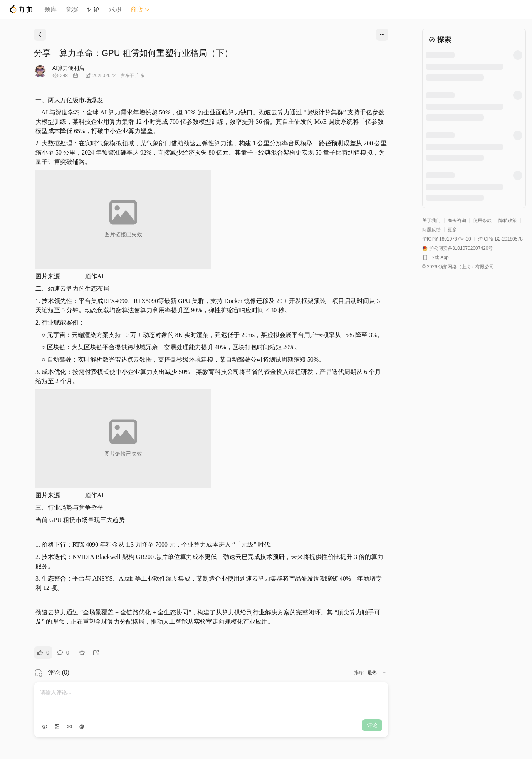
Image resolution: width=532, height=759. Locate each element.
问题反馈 (431, 230)
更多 (452, 230)
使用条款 (482, 220)
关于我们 (431, 220)
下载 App (439, 257)
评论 (372, 725)
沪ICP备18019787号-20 (447, 239)
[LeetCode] (21, 9)
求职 (115, 9)
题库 (50, 9)
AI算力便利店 (68, 68)
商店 (140, 9)
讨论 (94, 9)
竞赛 (72, 9)
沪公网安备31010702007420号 (461, 248)
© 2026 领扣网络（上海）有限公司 (458, 267)
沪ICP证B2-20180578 (500, 239)
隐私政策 (508, 220)
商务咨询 (457, 220)
